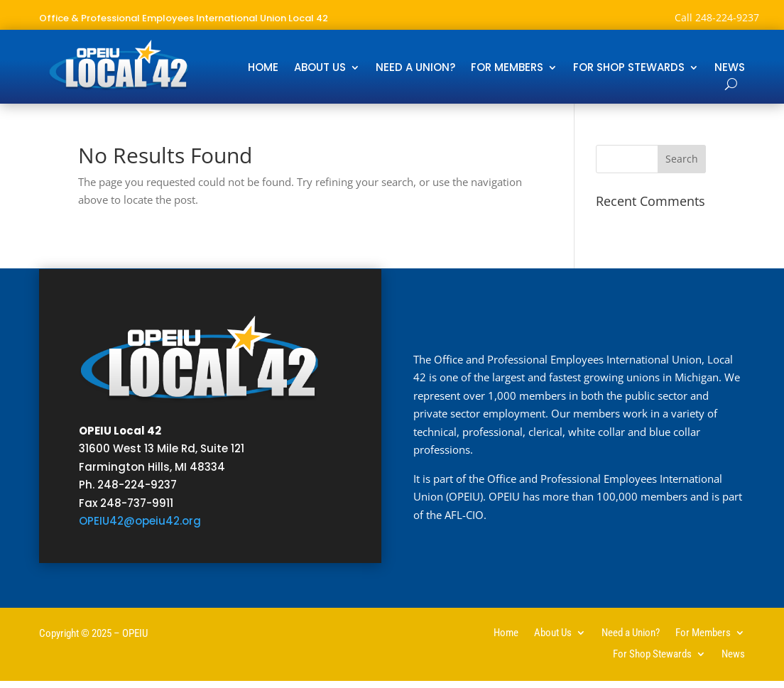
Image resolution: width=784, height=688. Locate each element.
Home (263, 69)
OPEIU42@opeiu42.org (140, 521)
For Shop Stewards (629, 69)
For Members (507, 69)
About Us (320, 69)
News (730, 69)
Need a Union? (415, 69)
